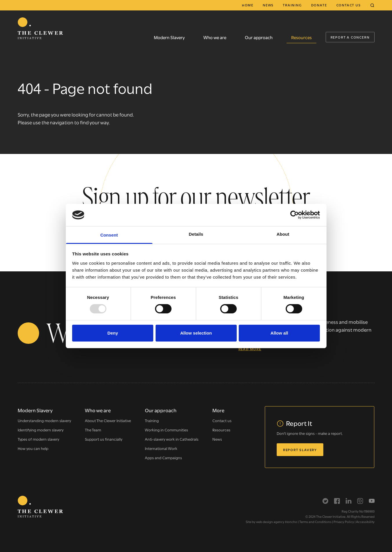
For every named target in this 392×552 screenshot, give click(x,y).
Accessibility (365, 522)
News (268, 5)
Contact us (349, 5)
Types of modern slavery (38, 439)
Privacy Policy (344, 522)
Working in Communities (166, 430)
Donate (319, 5)
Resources (301, 37)
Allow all (279, 333)
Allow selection (196, 333)
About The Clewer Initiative (108, 420)
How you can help (33, 448)
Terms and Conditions (315, 522)
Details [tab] (196, 234)
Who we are (215, 37)
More (218, 410)
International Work (161, 448)
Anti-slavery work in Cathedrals (172, 439)
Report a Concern (350, 37)
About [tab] (283, 234)
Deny (113, 333)
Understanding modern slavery (44, 420)
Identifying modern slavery (41, 430)
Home (248, 5)
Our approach (259, 37)
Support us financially (104, 439)
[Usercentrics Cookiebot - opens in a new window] (295, 215)
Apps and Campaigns (163, 457)
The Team (93, 430)
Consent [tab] (109, 235)
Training (292, 5)
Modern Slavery (169, 37)
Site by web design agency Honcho (271, 522)
